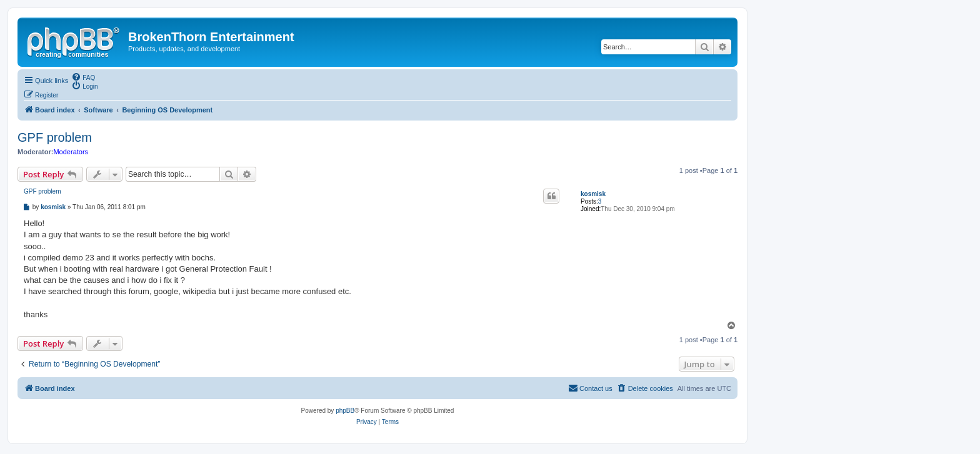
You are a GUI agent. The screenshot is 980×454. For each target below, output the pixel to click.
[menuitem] (83, 77)
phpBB (345, 411)
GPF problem (55, 137)
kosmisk (593, 194)
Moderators (71, 152)
